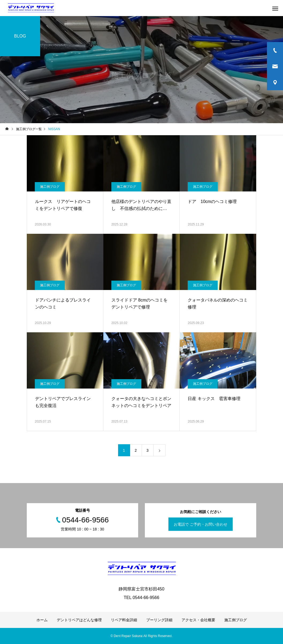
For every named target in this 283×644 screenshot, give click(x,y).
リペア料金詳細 (124, 620)
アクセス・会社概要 (198, 620)
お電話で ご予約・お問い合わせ (201, 524)
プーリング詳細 (159, 620)
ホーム (42, 620)
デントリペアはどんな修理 (79, 620)
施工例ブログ (50, 187)
